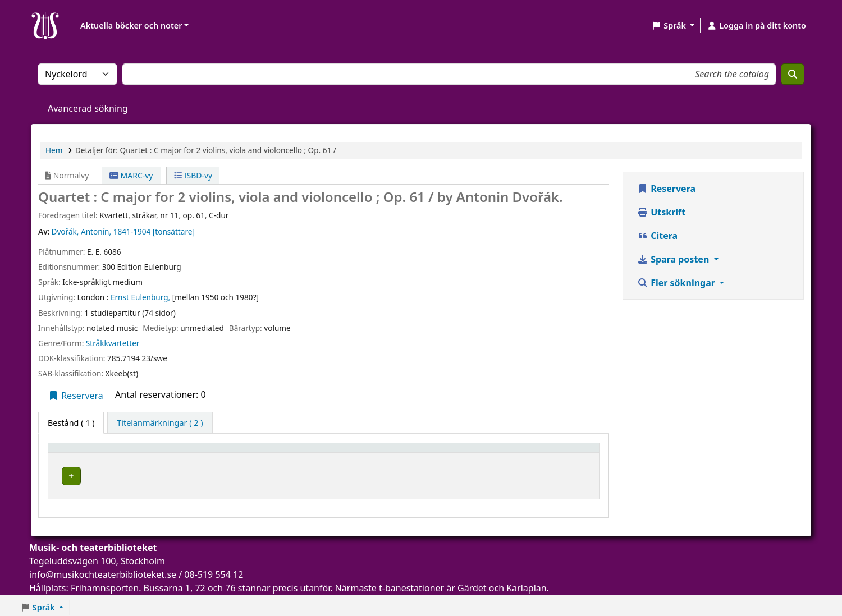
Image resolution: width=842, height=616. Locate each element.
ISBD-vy (193, 175)
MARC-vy (131, 175)
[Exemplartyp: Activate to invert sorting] (102, 453)
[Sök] (793, 74)
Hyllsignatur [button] (451, 453)
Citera (657, 236)
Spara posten (674, 259)
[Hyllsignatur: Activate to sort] (475, 453)
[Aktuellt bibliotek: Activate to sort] (243, 453)
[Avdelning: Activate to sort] (376, 453)
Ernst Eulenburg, (140, 297)
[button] (673, 26)
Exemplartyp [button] (78, 453)
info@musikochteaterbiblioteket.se (103, 571)
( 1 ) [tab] (71, 423)
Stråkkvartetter (113, 343)
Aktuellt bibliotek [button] (196, 453)
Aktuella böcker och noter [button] (131, 26)
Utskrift (661, 212)
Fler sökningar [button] (677, 283)
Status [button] (546, 453)
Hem (54, 150)
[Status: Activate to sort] (564, 453)
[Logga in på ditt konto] (756, 26)
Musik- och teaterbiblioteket (214, 474)
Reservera (75, 396)
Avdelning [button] (354, 453)
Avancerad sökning (88, 108)
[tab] (160, 423)
